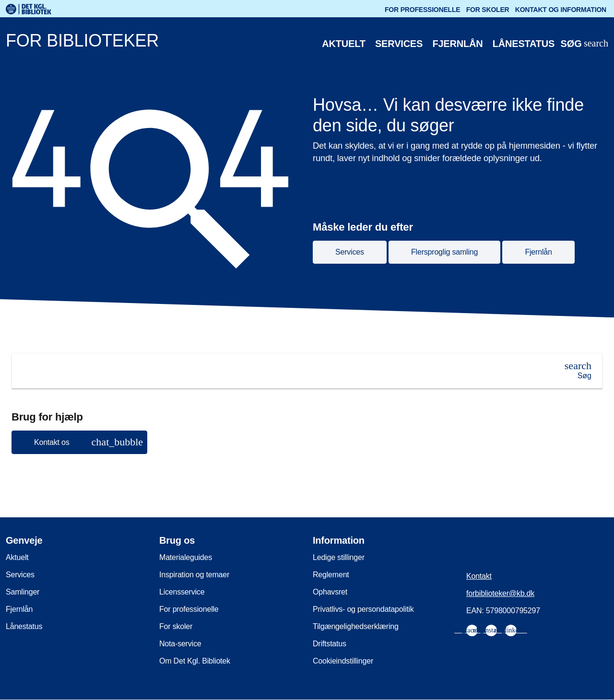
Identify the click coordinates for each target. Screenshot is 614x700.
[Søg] (578, 371)
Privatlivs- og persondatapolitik (363, 609)
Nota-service (180, 644)
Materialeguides (186, 557)
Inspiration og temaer (194, 575)
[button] (79, 442)
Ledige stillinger (339, 557)
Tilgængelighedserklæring (356, 626)
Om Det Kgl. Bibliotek (195, 661)
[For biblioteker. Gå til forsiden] (271, 43)
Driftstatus (330, 644)
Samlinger (23, 592)
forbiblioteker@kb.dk (500, 593)
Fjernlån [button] (538, 252)
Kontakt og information (561, 10)
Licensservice (182, 592)
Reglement (331, 575)
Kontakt (479, 576)
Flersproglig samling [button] (444, 252)
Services (399, 44)
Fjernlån (457, 44)
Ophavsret (330, 592)
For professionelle (422, 10)
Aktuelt (343, 44)
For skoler (488, 10)
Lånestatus (524, 44)
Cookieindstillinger (343, 661)
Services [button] (350, 252)
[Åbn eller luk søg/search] (584, 44)
